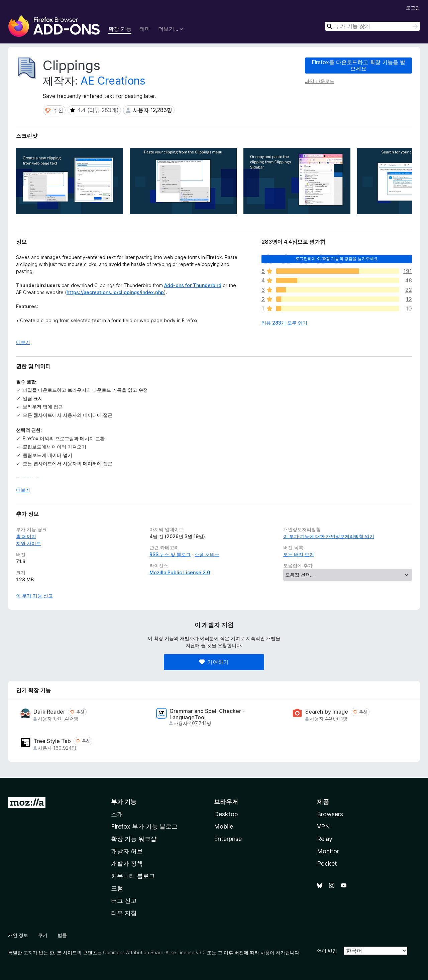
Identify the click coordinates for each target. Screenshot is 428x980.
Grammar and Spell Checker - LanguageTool (207, 714)
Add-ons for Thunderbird (193, 285)
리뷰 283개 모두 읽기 (284, 323)
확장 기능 (120, 29)
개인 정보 (18, 935)
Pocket (327, 864)
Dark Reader (49, 712)
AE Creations (113, 81)
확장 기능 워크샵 (134, 839)
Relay (325, 839)
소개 (117, 814)
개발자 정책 (127, 864)
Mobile (224, 826)
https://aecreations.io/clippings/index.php (115, 292)
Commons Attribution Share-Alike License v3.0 (154, 952)
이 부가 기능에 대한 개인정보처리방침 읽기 (329, 536)
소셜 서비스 (207, 554)
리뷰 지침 (124, 913)
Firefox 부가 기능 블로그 (144, 826)
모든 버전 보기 (299, 554)
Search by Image (327, 712)
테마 (145, 29)
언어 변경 (327, 951)
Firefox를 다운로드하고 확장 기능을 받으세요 (358, 65)
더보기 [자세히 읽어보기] (23, 342)
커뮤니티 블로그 (133, 876)
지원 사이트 (28, 543)
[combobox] (372, 26)
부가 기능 (124, 802)
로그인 (413, 8)
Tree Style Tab (52, 741)
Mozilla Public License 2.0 (180, 572)
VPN (323, 826)
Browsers (330, 814)
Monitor (328, 851)
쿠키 (43, 935)
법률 (62, 935)
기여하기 (214, 662)
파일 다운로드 (320, 81)
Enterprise (228, 839)
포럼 (117, 888)
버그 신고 (124, 901)
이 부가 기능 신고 (34, 595)
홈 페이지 (26, 536)
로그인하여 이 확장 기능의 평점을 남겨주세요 (337, 259)
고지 (28, 952)
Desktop (226, 814)
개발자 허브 (127, 851)
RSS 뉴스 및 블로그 (170, 554)
